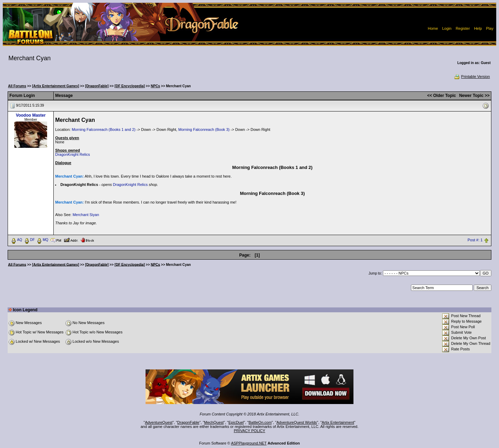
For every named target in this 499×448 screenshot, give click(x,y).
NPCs (155, 86)
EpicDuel (236, 422)
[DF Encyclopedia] (130, 86)
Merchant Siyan (86, 215)
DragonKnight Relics (72, 154)
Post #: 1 (475, 240)
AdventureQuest (159, 422)
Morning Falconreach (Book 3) (204, 129)
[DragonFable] (97, 86)
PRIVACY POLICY (250, 431)
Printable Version (472, 77)
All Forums (17, 86)
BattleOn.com (260, 422)
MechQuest (214, 422)
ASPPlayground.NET (249, 443)
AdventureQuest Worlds (297, 422)
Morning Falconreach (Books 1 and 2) (104, 129)
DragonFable (189, 422)
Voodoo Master (31, 115)
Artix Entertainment (338, 422)
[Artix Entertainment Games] (56, 86)
